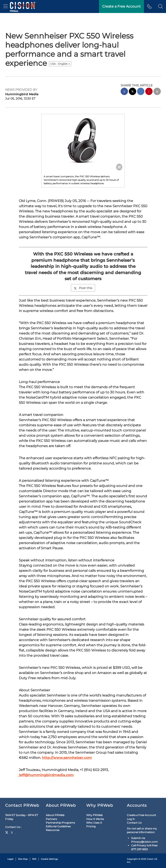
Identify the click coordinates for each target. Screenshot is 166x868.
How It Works (95, 819)
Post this (83, 288)
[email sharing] (157, 92)
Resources (53, 830)
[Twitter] (7, 832)
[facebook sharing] (124, 92)
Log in (131, 819)
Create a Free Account (141, 815)
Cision (150, 859)
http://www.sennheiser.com (67, 758)
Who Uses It (94, 823)
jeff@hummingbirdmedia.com (46, 775)
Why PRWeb (94, 815)
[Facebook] (12, 832)
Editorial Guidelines (58, 826)
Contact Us (13, 827)
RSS (34, 859)
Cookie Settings (49, 859)
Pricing (91, 826)
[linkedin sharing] (141, 92)
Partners (51, 819)
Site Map (23, 859)
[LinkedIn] (16, 832)
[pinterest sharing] (149, 92)
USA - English (60, 64)
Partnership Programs (60, 823)
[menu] (6, 6)
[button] (160, 6)
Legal (10, 859)
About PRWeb (55, 815)
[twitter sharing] (132, 92)
